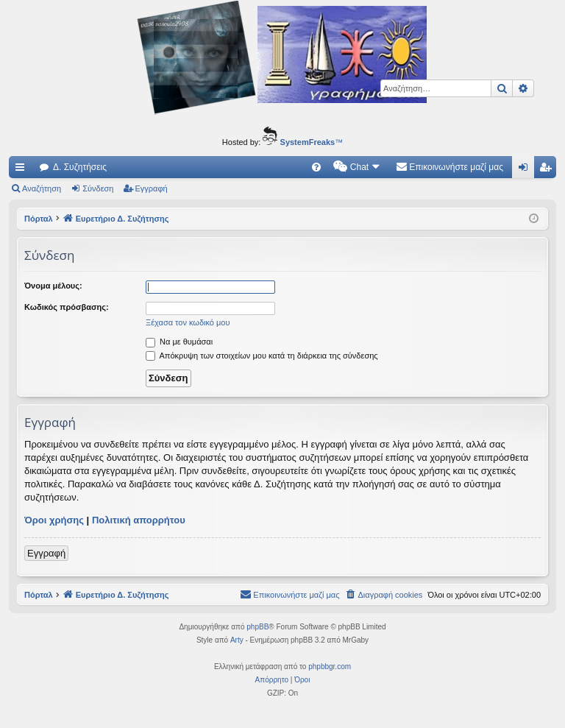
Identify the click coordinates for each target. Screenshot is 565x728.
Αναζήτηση (42, 188)
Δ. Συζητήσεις (80, 167)
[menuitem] (316, 167)
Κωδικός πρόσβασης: (67, 307)
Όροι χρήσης (54, 520)
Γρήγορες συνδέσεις (23, 170)
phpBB (257, 627)
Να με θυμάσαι (179, 342)
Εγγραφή (152, 188)
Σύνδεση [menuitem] (526, 170)
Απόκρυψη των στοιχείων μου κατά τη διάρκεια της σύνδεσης (262, 356)
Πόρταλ (39, 219)
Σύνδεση (98, 188)
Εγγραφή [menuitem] (548, 170)
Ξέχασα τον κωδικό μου (188, 322)
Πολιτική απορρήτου (139, 520)
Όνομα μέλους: (53, 286)
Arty (237, 640)
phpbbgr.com (330, 667)
